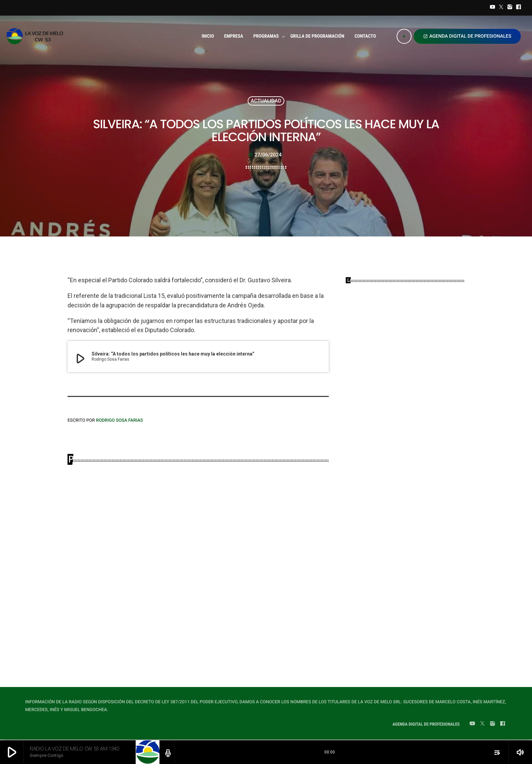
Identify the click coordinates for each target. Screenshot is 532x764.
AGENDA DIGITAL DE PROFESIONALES (467, 36)
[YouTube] (493, 8)
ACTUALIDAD (266, 101)
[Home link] (36, 36)
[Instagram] (510, 8)
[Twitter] (501, 8)
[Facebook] (518, 8)
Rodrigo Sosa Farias (119, 421)
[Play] (404, 36)
